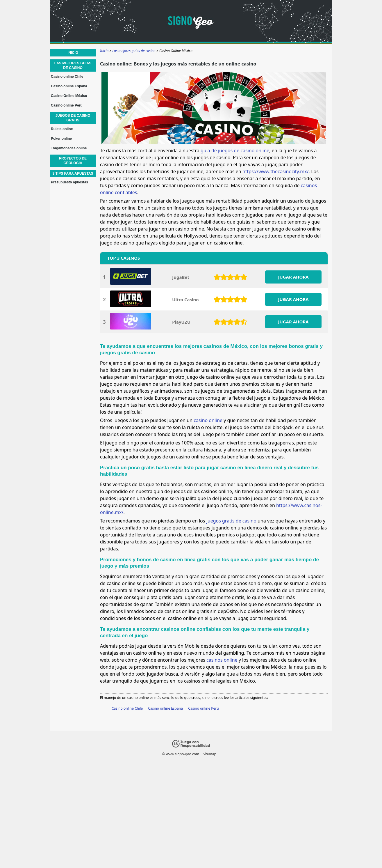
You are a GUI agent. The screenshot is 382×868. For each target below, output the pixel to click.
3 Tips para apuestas (73, 173)
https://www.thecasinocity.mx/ (276, 171)
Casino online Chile (127, 708)
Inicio (73, 53)
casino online (208, 420)
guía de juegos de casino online (235, 150)
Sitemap (210, 754)
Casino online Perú (204, 708)
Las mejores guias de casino (73, 65)
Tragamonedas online (69, 148)
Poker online (61, 139)
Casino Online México (69, 96)
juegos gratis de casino (231, 521)
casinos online (222, 660)
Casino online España (165, 708)
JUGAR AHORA (293, 277)
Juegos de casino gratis (73, 118)
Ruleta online (62, 129)
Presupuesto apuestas (69, 182)
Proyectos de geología (73, 161)
